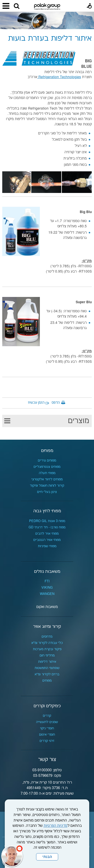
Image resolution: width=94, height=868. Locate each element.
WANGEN (47, 594)
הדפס (56, 403)
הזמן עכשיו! (36, 403)
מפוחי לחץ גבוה (47, 511)
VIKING (47, 588)
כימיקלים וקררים (47, 706)
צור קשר (47, 759)
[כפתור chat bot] (12, 856)
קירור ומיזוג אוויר (47, 627)
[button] (17, 6)
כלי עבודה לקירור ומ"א (47, 643)
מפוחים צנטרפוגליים (47, 467)
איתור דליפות (47, 662)
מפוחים (47, 451)
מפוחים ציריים (47, 461)
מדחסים (47, 637)
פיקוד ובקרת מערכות (47, 649)
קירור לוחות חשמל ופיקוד (47, 486)
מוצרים (79, 421)
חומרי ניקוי (47, 728)
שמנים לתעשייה (47, 722)
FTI (47, 581)
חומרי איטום (47, 735)
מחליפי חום (47, 655)
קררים (47, 716)
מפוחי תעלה (47, 473)
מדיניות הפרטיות (56, 826)
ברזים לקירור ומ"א (47, 674)
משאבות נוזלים (47, 572)
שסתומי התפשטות (47, 668)
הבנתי (47, 857)
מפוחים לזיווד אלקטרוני (47, 479)
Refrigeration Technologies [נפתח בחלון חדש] (59, 77)
